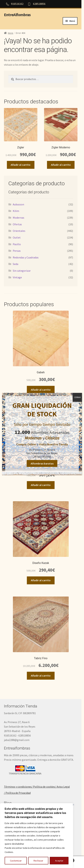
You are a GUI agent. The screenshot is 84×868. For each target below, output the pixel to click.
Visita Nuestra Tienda (53, 445)
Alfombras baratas (42, 464)
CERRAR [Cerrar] (77, 398)
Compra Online (26, 445)
